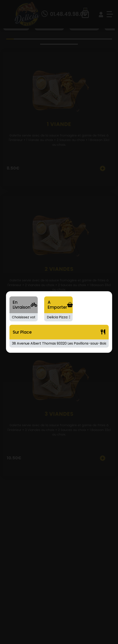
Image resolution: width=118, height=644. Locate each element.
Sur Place (22, 332)
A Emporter (57, 305)
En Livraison (22, 305)
